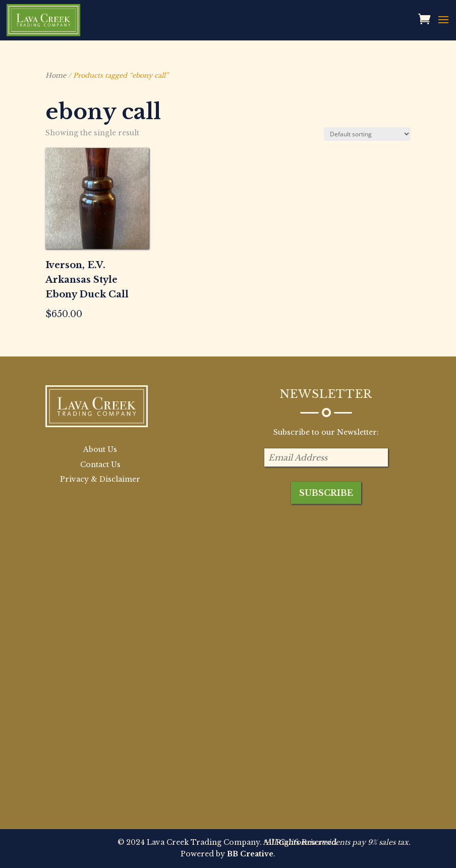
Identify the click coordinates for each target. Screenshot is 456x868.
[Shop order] (367, 134)
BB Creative (250, 854)
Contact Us (100, 465)
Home (56, 75)
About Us (100, 449)
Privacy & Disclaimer (100, 479)
